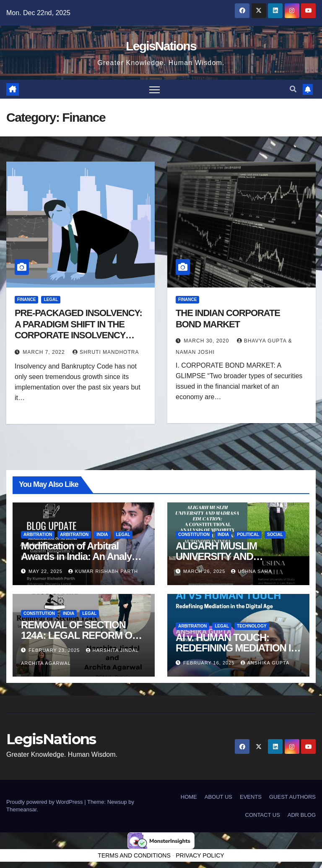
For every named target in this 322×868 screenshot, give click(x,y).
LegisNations (161, 46)
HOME (189, 797)
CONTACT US (263, 815)
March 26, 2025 (205, 571)
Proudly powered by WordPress (45, 802)
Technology (252, 626)
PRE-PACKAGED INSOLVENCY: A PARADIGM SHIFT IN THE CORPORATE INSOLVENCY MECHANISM (78, 329)
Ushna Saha (251, 571)
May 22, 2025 (46, 571)
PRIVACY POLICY (200, 855)
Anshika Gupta (265, 663)
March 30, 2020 (207, 341)
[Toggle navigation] (155, 89)
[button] (293, 89)
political (248, 534)
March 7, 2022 (45, 352)
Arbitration (38, 534)
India (102, 534)
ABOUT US (218, 797)
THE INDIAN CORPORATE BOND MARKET (228, 318)
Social (275, 534)
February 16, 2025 (210, 663)
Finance (26, 299)
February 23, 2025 (55, 650)
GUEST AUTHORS (292, 797)
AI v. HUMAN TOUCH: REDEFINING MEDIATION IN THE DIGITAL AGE (237, 648)
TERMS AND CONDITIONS (134, 855)
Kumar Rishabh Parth (103, 571)
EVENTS (251, 797)
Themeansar (21, 809)
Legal (51, 299)
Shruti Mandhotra (106, 352)
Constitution (194, 534)
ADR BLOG (302, 815)
